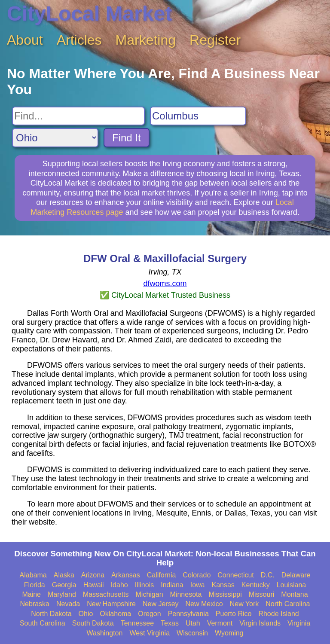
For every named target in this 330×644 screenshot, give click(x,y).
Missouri (262, 594)
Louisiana (292, 585)
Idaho (119, 585)
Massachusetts (106, 594)
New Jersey (161, 604)
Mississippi (225, 594)
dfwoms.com (165, 284)
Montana (294, 594)
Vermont (220, 623)
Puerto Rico (234, 614)
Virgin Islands (260, 623)
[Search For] (78, 116)
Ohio (86, 614)
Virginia (299, 623)
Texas (170, 623)
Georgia (64, 585)
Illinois (144, 585)
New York (244, 604)
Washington (104, 633)
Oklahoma (115, 614)
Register (215, 40)
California (162, 575)
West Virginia (150, 633)
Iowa (198, 585)
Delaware (296, 575)
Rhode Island (278, 614)
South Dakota (93, 623)
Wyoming (229, 633)
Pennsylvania (188, 614)
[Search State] (55, 138)
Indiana (172, 585)
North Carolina (288, 604)
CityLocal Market (89, 14)
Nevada (68, 604)
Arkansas (126, 575)
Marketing (146, 40)
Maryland (62, 594)
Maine (31, 594)
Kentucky (256, 585)
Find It (127, 138)
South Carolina (43, 623)
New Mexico (204, 604)
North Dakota (51, 614)
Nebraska (35, 604)
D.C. (268, 575)
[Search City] (198, 116)
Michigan (150, 594)
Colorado (197, 575)
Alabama (33, 575)
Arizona (93, 575)
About (25, 40)
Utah (193, 623)
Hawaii (94, 585)
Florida (35, 585)
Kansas (223, 585)
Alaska (64, 575)
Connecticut (236, 575)
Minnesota (186, 594)
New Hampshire (111, 604)
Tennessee (137, 623)
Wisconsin (192, 633)
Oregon (149, 614)
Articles (79, 40)
